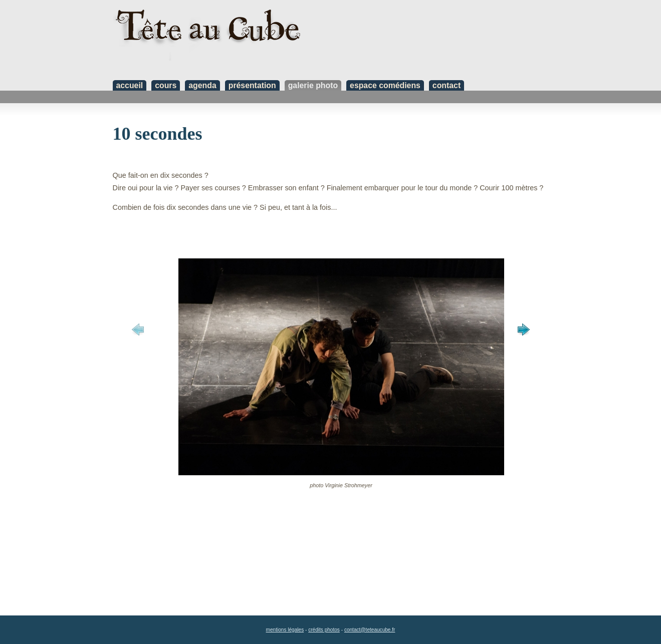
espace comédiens (385, 85)
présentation (252, 85)
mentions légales (285, 630)
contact (447, 85)
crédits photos (324, 630)
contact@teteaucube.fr (370, 630)
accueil (130, 85)
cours (166, 85)
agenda (202, 85)
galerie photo (313, 85)
